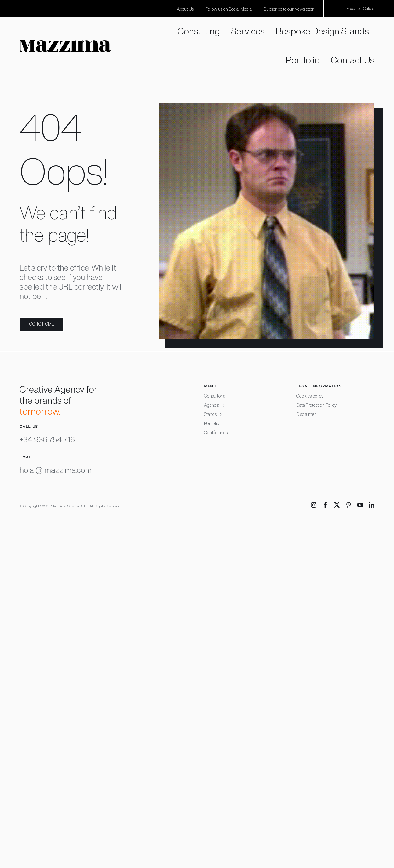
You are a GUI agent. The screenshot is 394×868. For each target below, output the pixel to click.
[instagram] (314, 505)
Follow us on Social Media (228, 9)
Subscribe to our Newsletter (289, 9)
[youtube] (360, 505)
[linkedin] (372, 505)
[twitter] (337, 505)
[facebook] (325, 505)
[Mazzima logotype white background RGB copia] (65, 44)
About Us (185, 9)
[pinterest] (348, 505)
